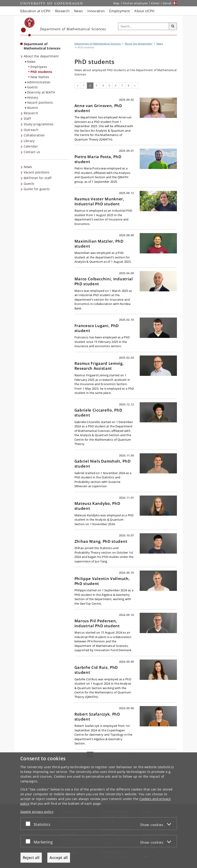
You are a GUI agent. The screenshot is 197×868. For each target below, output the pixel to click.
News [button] (78, 11)
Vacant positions (40, 102)
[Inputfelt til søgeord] (144, 26)
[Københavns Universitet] (28, 27)
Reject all (31, 858)
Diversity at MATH (41, 92)
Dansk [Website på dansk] (167, 3)
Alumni (33, 108)
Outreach (31, 130)
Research (31, 113)
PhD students (41, 72)
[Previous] (78, 86)
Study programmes (39, 124)
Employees (39, 67)
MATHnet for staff (38, 178)
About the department (41, 56)
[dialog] (98, 810)
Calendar (31, 146)
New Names (40, 77)
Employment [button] (119, 11)
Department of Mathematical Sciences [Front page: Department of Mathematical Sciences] (42, 46)
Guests (32, 87)
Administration (39, 82)
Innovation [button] (96, 11)
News (31, 62)
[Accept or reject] (29, 824)
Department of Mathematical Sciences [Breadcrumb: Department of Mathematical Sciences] (98, 43)
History (33, 97)
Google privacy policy (37, 812)
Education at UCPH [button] (35, 11)
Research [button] (62, 11)
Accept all (59, 858)
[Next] (135, 86)
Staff (27, 118)
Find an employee (135, 3)
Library (29, 141)
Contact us (32, 152)
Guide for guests (37, 189)
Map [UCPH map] (116, 3)
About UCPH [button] (144, 11)
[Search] (173, 26)
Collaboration (34, 135)
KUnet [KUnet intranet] (155, 3)
